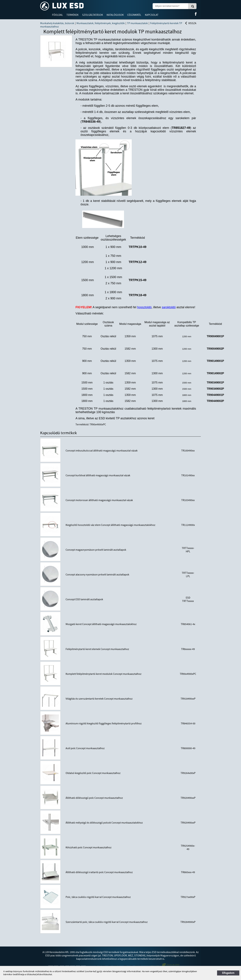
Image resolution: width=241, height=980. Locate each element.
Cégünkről (134, 15)
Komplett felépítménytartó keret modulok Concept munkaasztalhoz (104, 674)
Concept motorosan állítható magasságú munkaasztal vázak (99, 500)
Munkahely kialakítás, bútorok (57, 23)
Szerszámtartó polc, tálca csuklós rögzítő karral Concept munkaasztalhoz (107, 922)
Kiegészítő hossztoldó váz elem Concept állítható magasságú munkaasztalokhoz (110, 525)
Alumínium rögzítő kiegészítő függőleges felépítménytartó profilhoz (104, 724)
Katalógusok (115, 15)
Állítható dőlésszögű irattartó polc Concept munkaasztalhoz (99, 872)
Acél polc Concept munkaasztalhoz (85, 748)
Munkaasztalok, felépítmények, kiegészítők (101, 23)
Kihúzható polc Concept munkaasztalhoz (89, 847)
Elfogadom (228, 973)
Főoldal (57, 15)
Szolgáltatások (93, 15)
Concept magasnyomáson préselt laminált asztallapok (96, 550)
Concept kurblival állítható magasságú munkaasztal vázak (98, 475)
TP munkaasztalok (137, 23)
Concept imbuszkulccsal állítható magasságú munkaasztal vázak (102, 451)
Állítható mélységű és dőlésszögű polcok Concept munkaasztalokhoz (104, 823)
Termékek (72, 15)
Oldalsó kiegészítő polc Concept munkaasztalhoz (93, 773)
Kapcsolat (152, 15)
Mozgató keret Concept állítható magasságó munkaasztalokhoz (101, 624)
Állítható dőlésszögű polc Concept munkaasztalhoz (94, 798)
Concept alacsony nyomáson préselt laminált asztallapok (97, 575)
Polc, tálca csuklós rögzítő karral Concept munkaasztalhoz (98, 897)
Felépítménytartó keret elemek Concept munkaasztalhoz (97, 649)
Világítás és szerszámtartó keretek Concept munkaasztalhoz (99, 699)
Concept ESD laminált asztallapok (84, 599)
